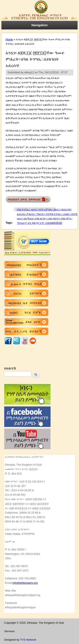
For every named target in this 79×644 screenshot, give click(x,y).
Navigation (39, 25)
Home (9, 39)
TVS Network (28, 640)
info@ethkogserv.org (25, 583)
